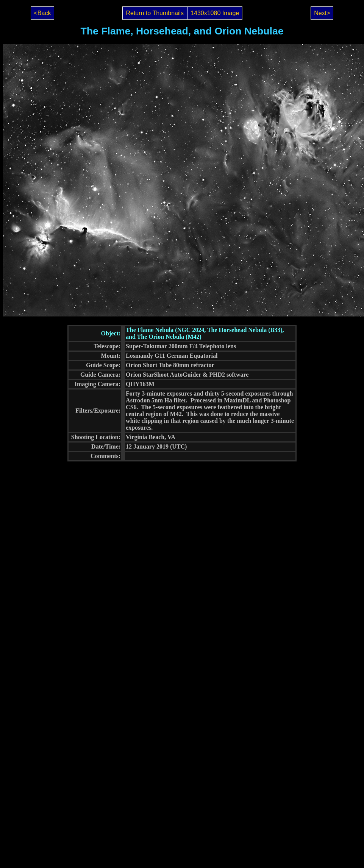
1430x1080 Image (215, 13)
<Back (43, 13)
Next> (322, 13)
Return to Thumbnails (155, 13)
